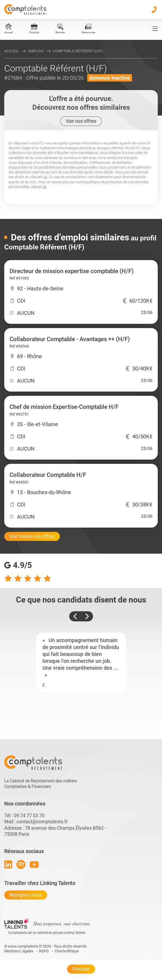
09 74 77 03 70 (29, 815)
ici (45, 177)
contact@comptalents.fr (42, 822)
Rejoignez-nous (26, 895)
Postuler (81, 969)
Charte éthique (67, 951)
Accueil (12, 51)
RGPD (44, 951)
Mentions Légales (19, 951)
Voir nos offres (81, 121)
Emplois (36, 51)
